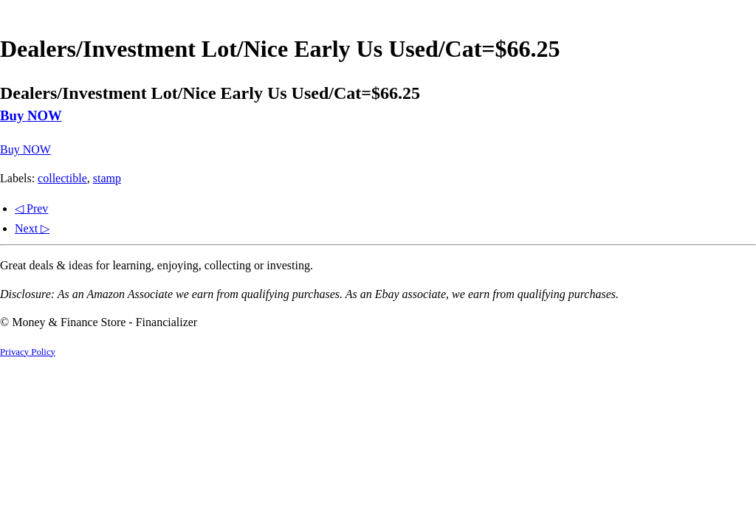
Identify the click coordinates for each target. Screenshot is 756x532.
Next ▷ (32, 228)
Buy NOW (31, 115)
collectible (62, 178)
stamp (107, 178)
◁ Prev (31, 208)
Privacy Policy (28, 352)
